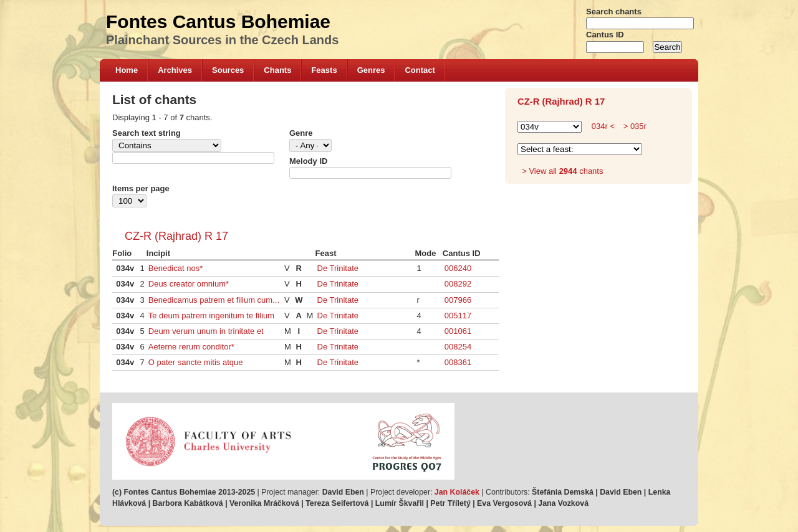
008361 (458, 362)
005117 (458, 316)
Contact (420, 70)
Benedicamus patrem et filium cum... (214, 300)
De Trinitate (338, 268)
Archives (175, 70)
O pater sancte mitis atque (196, 362)
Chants (277, 70)
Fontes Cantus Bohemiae (218, 21)
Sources (228, 70)
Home (127, 70)
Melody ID (308, 161)
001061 (458, 331)
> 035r (634, 126)
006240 (458, 268)
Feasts (324, 70)
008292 (458, 284)
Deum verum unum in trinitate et (206, 331)
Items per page (141, 188)
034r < (603, 126)
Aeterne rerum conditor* (191, 347)
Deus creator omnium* (189, 284)
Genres (371, 70)
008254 (458, 347)
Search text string (147, 133)
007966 (458, 300)
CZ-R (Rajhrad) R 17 (176, 236)
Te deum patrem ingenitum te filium (211, 316)
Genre (301, 133)
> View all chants (562, 171)
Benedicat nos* (175, 268)
